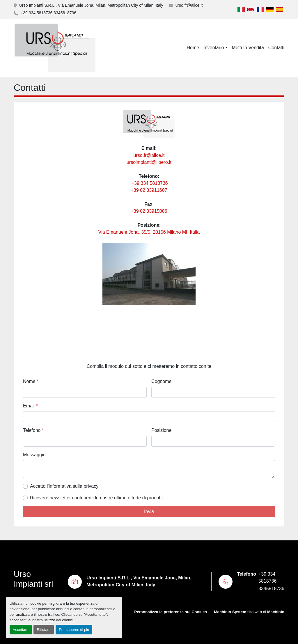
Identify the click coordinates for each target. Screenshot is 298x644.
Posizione (161, 430)
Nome (31, 381)
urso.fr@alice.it (189, 5)
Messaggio (34, 455)
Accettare (21, 630)
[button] (215, 48)
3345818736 (65, 13)
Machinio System (230, 612)
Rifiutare (44, 630)
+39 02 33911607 (149, 190)
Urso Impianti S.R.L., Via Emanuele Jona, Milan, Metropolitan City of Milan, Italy (91, 5)
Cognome (161, 381)
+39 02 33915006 (149, 211)
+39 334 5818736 (37, 13)
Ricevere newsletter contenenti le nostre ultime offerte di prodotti (96, 498)
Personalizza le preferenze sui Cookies (171, 612)
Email (30, 406)
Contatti (276, 48)
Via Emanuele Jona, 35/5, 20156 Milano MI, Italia (149, 232)
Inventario (214, 48)
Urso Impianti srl (33, 579)
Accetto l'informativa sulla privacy (64, 486)
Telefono (33, 430)
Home (193, 48)
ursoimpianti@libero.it (149, 162)
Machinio (276, 612)
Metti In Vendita (248, 48)
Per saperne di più (74, 630)
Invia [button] (149, 511)
